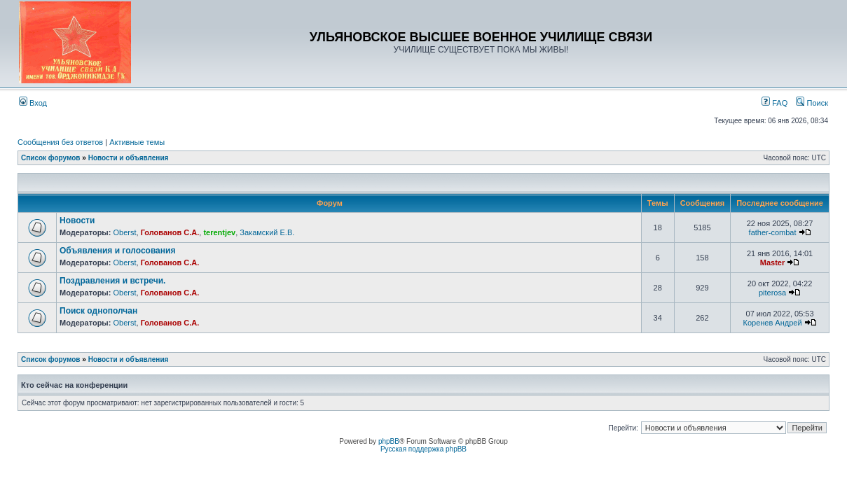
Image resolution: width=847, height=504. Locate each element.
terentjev (219, 232)
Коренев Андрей (772, 323)
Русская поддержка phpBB (423, 449)
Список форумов (51, 158)
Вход (33, 103)
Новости (77, 220)
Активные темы (137, 142)
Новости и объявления (129, 158)
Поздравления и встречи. (112, 281)
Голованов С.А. (170, 232)
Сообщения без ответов (60, 142)
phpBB (389, 441)
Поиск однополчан (98, 311)
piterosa (772, 293)
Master (772, 262)
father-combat (773, 232)
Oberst (124, 232)
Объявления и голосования (117, 251)
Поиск (812, 103)
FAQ (774, 103)
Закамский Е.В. (267, 232)
